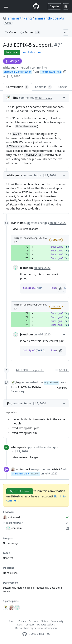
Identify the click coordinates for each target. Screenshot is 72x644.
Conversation (17, 87)
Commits (43, 87)
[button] (65, 72)
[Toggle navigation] (6, 6)
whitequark (11, 67)
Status (44, 621)
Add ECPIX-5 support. (30, 370)
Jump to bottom (31, 52)
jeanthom (17, 223)
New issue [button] (12, 52)
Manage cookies (46, 625)
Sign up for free (20, 491)
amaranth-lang (20, 18)
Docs (20, 625)
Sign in (54, 6)
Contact (30, 625)
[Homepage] (36, 6)
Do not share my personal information (36, 628)
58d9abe (64, 370)
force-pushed (30, 382)
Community (57, 621)
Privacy (22, 621)
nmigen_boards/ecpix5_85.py (31, 240)
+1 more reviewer (36, 523)
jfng (16, 98)
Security (34, 621)
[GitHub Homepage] (25, 634)
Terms (12, 621)
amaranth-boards (49, 18)
